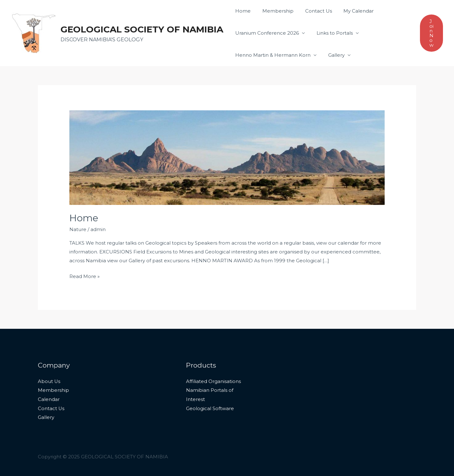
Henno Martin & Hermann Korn (272, 55)
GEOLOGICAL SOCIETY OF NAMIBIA (142, 29)
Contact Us (313, 11)
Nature (78, 229)
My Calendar (351, 11)
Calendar (49, 399)
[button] (431, 33)
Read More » (84, 276)
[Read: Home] (227, 157)
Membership (275, 11)
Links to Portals (332, 33)
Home (242, 11)
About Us (49, 381)
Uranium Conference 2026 (266, 33)
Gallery (333, 55)
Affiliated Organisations (213, 381)
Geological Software (210, 407)
